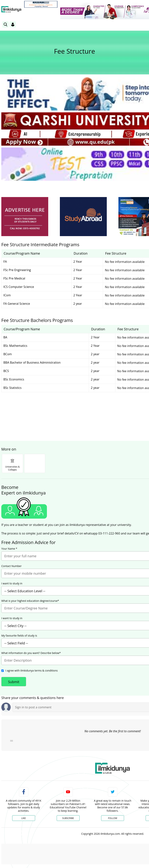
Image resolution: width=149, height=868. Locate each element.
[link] (41, 4)
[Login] (13, 24)
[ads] (25, 217)
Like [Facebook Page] (24, 818)
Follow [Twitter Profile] (113, 818)
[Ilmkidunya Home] (11, 9)
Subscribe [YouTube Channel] (68, 818)
